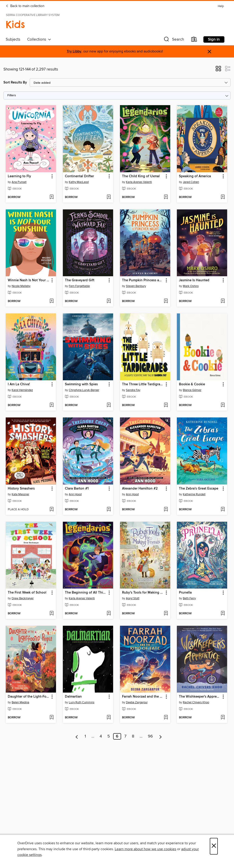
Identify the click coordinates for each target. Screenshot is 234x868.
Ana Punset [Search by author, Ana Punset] (19, 182)
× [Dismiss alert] (209, 52)
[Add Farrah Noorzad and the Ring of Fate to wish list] (166, 718)
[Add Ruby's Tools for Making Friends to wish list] (166, 614)
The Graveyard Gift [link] (80, 280)
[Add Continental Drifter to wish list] (109, 197)
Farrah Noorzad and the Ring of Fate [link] (143, 697)
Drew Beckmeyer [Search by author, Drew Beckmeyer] (23, 598)
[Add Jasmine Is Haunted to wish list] (223, 301)
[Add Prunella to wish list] (223, 614)
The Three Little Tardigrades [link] (143, 384)
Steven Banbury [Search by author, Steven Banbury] (136, 286)
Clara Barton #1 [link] (77, 489)
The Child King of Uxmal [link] (141, 176)
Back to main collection (25, 6)
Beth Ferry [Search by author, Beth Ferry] (189, 598)
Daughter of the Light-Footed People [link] (29, 697)
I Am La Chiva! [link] (19, 384)
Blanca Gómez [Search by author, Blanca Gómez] (192, 390)
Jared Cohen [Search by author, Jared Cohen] (191, 182)
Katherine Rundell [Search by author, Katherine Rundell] (194, 494)
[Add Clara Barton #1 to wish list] (109, 510)
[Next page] (161, 736)
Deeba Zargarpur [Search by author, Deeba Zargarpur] (137, 702)
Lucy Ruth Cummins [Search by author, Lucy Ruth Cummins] (82, 702)
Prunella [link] (185, 593)
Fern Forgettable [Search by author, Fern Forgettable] (79, 286)
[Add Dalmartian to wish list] (109, 718)
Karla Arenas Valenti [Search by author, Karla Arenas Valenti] (139, 182)
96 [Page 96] (150, 736)
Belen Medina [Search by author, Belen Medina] (20, 702)
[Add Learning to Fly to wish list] (52, 197)
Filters (12, 95)
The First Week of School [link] (27, 593)
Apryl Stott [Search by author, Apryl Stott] (133, 598)
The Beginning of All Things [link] (86, 593)
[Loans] (194, 40)
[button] (173, 40)
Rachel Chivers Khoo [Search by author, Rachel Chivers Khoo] (196, 702)
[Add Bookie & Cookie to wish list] (223, 405)
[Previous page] (77, 736)
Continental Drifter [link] (79, 176)
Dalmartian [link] (73, 697)
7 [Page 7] (125, 736)
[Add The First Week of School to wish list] (52, 614)
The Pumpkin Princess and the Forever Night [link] (143, 280)
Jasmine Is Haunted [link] (194, 280)
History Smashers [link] (21, 489)
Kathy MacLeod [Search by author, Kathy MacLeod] (79, 182)
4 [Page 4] (101, 736)
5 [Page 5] (109, 736)
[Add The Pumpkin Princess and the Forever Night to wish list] (166, 301)
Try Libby (74, 51)
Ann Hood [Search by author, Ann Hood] (75, 494)
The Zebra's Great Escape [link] (199, 489)
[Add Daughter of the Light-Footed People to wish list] (52, 718)
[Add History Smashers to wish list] (52, 510)
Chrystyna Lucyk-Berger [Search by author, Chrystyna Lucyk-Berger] (84, 390)
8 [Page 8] (133, 736)
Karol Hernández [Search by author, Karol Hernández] (22, 390)
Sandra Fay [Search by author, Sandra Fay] (133, 390)
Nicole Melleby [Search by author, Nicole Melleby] (21, 286)
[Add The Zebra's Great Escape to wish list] (223, 510)
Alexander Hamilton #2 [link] (140, 489)
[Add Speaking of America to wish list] (223, 197)
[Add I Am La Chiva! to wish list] (52, 405)
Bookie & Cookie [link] (192, 384)
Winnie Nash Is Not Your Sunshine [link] (29, 280)
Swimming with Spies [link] (81, 384)
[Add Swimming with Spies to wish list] (109, 405)
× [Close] (214, 846)
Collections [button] (39, 39)
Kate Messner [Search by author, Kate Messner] (20, 494)
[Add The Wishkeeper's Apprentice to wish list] (223, 718)
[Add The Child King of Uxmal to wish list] (166, 197)
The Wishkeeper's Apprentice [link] (200, 697)
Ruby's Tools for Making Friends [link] (143, 593)
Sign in (214, 39)
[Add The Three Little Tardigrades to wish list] (166, 405)
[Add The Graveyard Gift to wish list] (109, 301)
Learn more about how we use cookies (145, 849)
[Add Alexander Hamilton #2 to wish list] (166, 510)
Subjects (13, 39)
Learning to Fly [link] (19, 176)
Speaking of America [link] (195, 176)
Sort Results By (15, 82)
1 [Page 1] (85, 736)
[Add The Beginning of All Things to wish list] (109, 614)
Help (221, 6)
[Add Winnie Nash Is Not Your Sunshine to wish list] (52, 301)
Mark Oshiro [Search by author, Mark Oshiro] (191, 286)
